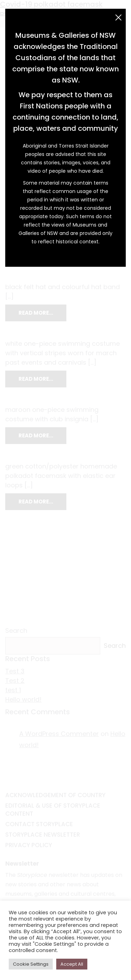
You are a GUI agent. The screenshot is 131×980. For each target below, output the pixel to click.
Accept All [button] (72, 964)
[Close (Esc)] (118, 17)
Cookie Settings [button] (31, 964)
